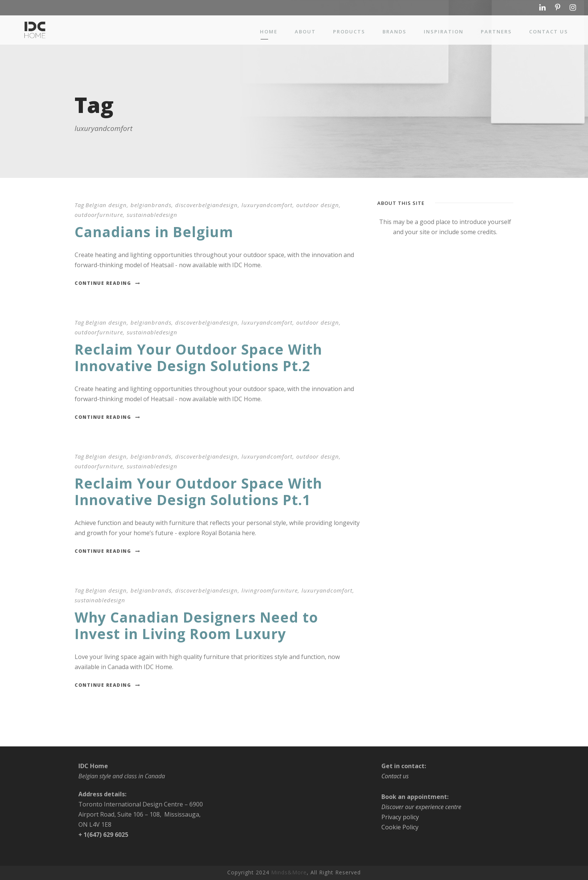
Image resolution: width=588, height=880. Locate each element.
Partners (496, 32)
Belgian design (106, 205)
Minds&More (289, 872)
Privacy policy (400, 817)
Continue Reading (108, 283)
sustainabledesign (152, 215)
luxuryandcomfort (267, 205)
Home (269, 32)
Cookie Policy (400, 827)
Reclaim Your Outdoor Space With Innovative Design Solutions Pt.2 (198, 357)
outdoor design (318, 205)
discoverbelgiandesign (206, 205)
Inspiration (444, 32)
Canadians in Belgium (154, 232)
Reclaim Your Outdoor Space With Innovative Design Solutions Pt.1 (198, 491)
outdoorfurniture (99, 215)
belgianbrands (151, 205)
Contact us (549, 32)
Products (349, 32)
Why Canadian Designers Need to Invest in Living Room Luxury (196, 625)
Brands (394, 32)
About (305, 32)
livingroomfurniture (270, 590)
